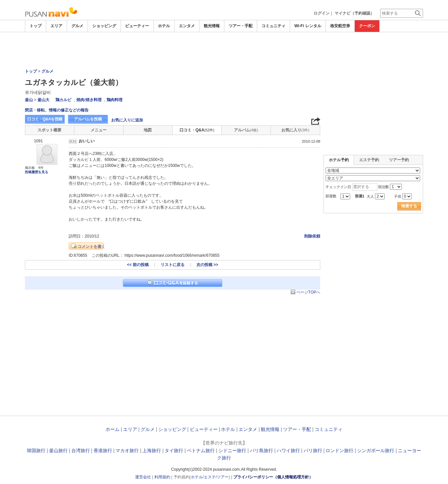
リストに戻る (173, 265)
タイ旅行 (174, 450)
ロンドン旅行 (339, 450)
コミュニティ (273, 26)
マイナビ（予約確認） (354, 13)
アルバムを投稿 (88, 119)
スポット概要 (49, 130)
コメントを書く (92, 246)
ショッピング (104, 26)
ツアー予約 (399, 160)
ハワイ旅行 (288, 450)
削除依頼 (312, 236)
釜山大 (43, 100)
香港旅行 (103, 450)
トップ (36, 26)
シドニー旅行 (232, 450)
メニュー (99, 130)
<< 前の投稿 (138, 265)
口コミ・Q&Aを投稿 (45, 119)
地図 (148, 130)
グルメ (77, 26)
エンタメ (187, 26)
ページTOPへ (308, 292)
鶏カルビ (63, 100)
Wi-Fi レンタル (308, 26)
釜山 (29, 100)
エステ (210, 477)
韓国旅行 (36, 450)
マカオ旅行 (127, 450)
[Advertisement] (224, 50)
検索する (409, 206)
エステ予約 (369, 160)
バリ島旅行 (261, 450)
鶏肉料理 (114, 100)
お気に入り (295, 130)
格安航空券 (340, 26)
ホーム (112, 429)
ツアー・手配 (241, 26)
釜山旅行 (58, 450)
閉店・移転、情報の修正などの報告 (57, 110)
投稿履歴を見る (37, 172)
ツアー (223, 477)
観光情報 (212, 26)
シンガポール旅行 (376, 450)
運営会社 (143, 477)
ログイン (322, 13)
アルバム (246, 130)
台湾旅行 (81, 450)
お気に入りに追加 (127, 120)
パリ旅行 (313, 450)
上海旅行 (152, 450)
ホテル (164, 26)
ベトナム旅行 (201, 450)
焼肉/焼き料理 (89, 100)
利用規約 (162, 477)
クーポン (367, 26)
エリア (56, 26)
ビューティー (137, 26)
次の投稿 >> (207, 265)
